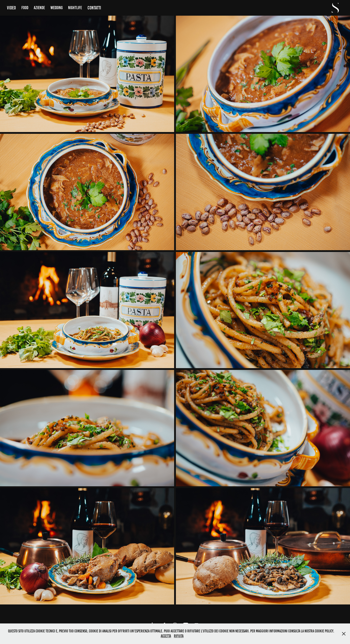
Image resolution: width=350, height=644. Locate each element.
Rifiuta (179, 636)
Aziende (39, 8)
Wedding (57, 8)
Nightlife (75, 8)
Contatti (94, 8)
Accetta (166, 636)
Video (11, 8)
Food (25, 8)
